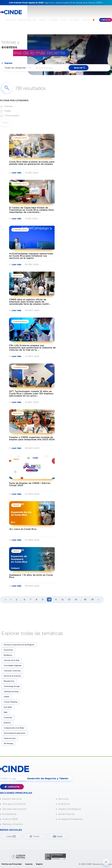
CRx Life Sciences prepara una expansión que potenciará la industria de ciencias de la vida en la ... (32, 348)
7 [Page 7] (30, 600)
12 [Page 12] (62, 600)
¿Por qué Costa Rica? (14, 804)
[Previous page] (5, 600)
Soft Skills (8, 707)
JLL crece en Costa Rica (23, 529)
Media (7, 111)
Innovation (8, 650)
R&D (6, 712)
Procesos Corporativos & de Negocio (19, 645)
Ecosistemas (9, 814)
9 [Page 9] (43, 600)
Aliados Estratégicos (70, 809)
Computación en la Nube (14, 728)
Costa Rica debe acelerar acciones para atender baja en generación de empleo (32, 163)
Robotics (7, 723)
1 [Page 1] (11, 600)
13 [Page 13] (69, 600)
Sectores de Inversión (14, 809)
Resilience (8, 655)
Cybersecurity (10, 738)
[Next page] (99, 600)
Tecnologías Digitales (13, 665)
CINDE (6, 697)
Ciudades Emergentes (71, 819)
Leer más (16, 173)
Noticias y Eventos (13, 824)
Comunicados (11, 116)
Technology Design (12, 686)
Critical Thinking (10, 702)
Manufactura (9, 681)
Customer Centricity (12, 671)
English (39, 864)
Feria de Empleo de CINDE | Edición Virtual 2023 (30, 484)
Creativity (8, 717)
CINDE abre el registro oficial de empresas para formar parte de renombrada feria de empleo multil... (30, 302)
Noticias (8, 106)
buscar (78, 68)
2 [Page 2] (17, 600)
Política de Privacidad (12, 864)
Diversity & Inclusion (12, 676)
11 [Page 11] (56, 600)
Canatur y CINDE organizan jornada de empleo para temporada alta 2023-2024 (32, 438)
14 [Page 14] (76, 600)
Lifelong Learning (11, 691)
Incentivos (64, 804)
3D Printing (8, 743)
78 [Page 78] (85, 600)
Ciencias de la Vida (12, 660)
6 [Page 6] (24, 600)
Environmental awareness (15, 733)
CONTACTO (12, 787)
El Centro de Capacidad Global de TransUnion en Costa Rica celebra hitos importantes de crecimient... (32, 210)
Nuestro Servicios (12, 799)
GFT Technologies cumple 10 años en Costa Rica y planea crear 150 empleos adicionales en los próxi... (31, 394)
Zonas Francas (66, 814)
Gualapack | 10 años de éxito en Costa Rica (31, 576)
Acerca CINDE (10, 819)
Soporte (29, 864)
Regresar (8, 63)
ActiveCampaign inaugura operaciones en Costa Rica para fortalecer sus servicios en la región (31, 256)
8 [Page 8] (37, 600)
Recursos (64, 799)
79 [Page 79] (92, 600)
